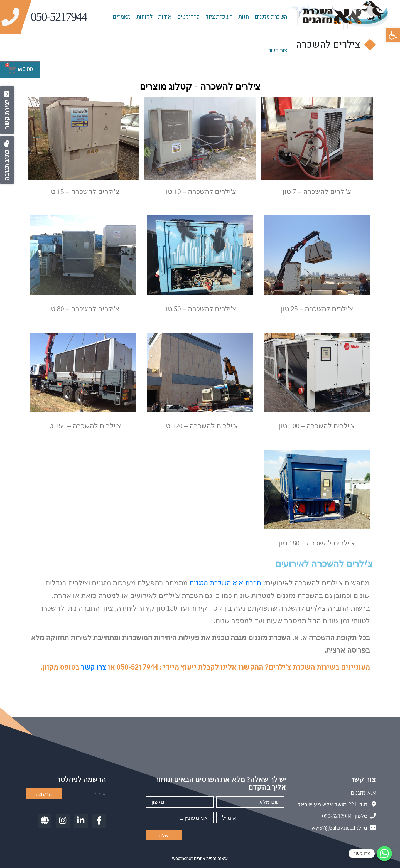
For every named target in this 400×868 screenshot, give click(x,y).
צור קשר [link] (278, 51)
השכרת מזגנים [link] (271, 17)
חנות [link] (243, 17)
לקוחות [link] (144, 17)
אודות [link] (165, 17)
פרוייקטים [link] (189, 17)
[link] (393, 35)
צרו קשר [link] (94, 667)
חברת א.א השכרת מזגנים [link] (225, 583)
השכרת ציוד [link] (219, 17)
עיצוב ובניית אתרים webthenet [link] (200, 859)
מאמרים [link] (122, 17)
